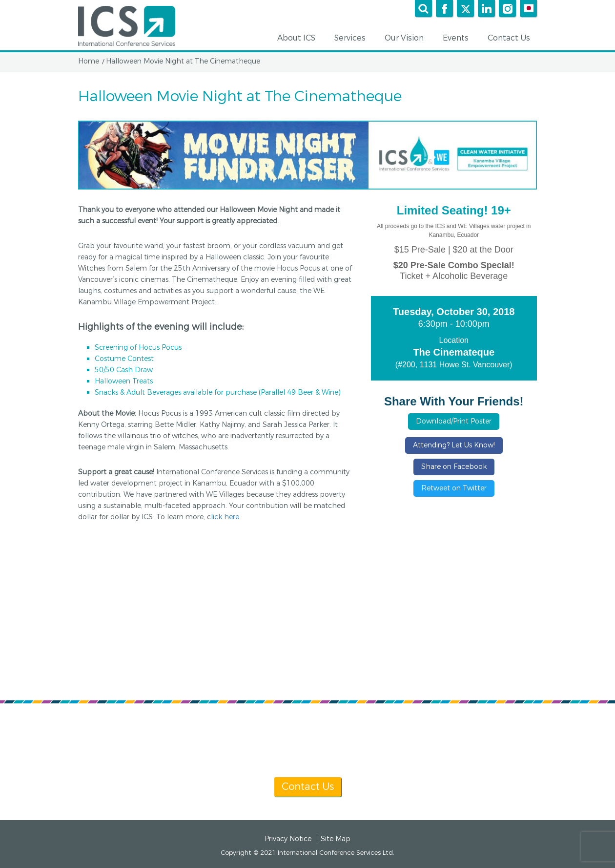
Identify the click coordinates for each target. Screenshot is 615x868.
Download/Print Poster (454, 421)
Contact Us (512, 39)
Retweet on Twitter (454, 488)
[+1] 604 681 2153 (331, 733)
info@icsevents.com (433, 733)
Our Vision (408, 39)
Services (353, 39)
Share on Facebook (454, 467)
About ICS (300, 39)
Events (459, 39)
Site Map (336, 839)
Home (89, 62)
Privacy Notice (288, 839)
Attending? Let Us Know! (454, 445)
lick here (225, 517)
